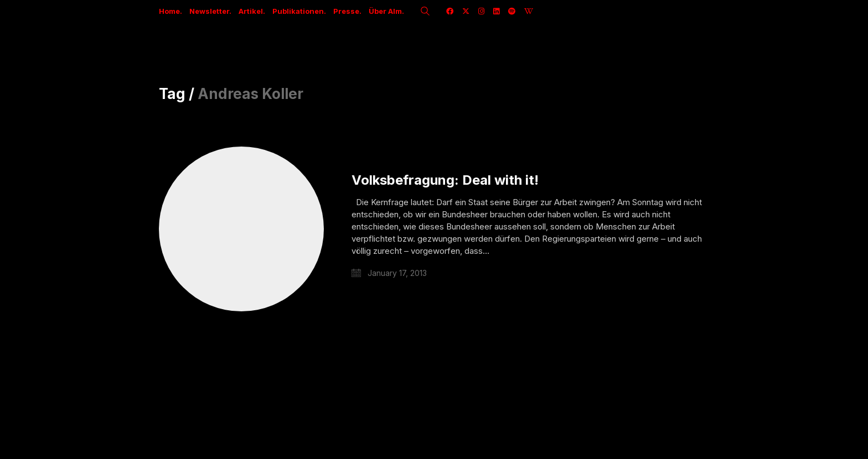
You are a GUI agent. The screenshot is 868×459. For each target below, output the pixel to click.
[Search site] (425, 12)
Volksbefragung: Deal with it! (445, 180)
